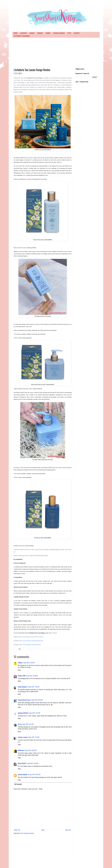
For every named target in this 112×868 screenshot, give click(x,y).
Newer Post (17, 830)
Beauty (32, 33)
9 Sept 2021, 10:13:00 (34, 713)
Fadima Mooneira (22, 687)
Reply (19, 670)
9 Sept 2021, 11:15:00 (34, 737)
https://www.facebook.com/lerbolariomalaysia (31, 641)
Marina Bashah (22, 763)
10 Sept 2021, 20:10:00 (34, 775)
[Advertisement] (56, 53)
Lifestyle (24, 33)
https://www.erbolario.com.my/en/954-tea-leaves (31, 637)
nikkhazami (21, 750)
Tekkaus (20, 663)
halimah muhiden (23, 775)
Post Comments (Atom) (27, 833)
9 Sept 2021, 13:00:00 (30, 750)
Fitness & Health (59, 33)
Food (69, 33)
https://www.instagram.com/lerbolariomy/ (30, 645)
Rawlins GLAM (22, 676)
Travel (48, 33)
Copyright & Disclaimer (22, 36)
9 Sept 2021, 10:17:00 (28, 724)
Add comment (18, 784)
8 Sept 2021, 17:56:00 (33, 687)
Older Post (68, 830)
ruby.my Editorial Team (24, 700)
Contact (77, 33)
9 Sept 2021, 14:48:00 (32, 763)
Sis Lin (20, 724)
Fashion (40, 33)
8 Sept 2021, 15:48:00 (32, 676)
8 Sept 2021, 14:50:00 (29, 663)
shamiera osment (23, 737)
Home (16, 33)
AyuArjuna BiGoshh (23, 713)
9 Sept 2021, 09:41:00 (37, 700)
